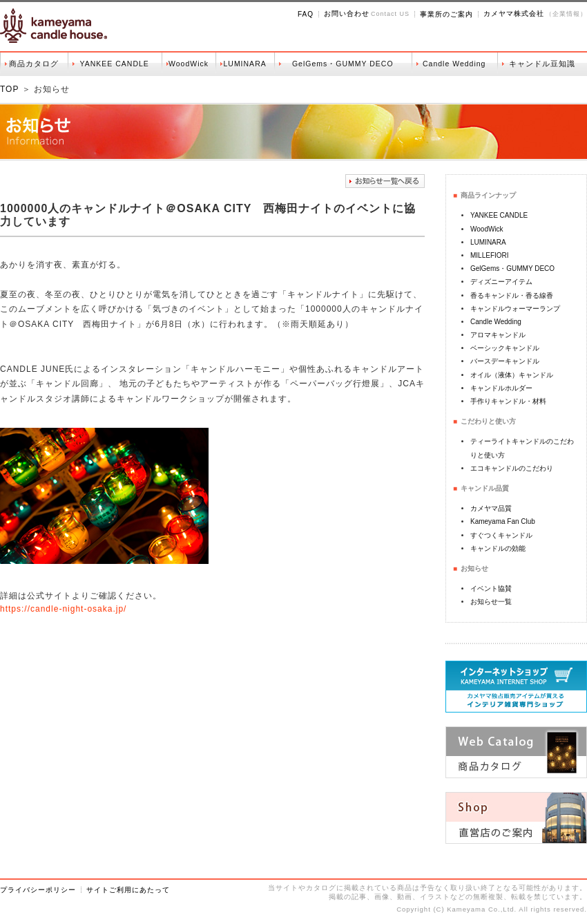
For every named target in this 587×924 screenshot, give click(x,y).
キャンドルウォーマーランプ (515, 309)
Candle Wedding (454, 64)
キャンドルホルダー (501, 388)
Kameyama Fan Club (503, 521)
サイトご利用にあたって (128, 890)
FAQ (306, 14)
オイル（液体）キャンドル (512, 375)
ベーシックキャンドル (505, 348)
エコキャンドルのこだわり (512, 468)
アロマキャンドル (498, 335)
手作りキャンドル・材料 (508, 401)
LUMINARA (244, 64)
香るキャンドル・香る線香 (512, 295)
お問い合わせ (347, 13)
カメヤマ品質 (491, 508)
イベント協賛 (491, 588)
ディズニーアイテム (501, 282)
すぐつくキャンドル (501, 535)
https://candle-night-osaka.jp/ (63, 609)
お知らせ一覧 (491, 602)
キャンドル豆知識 (542, 64)
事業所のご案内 (446, 14)
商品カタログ (34, 64)
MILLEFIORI (490, 255)
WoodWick (189, 64)
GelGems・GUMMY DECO (343, 64)
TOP (9, 89)
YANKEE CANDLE (115, 64)
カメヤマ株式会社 (514, 13)
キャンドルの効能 (498, 548)
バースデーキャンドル (505, 361)
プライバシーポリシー (38, 890)
